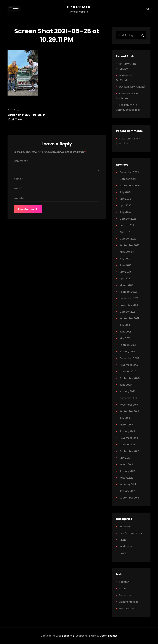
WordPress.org (128, 608)
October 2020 (128, 372)
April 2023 (125, 232)
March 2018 (126, 464)
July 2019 (125, 418)
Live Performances (131, 533)
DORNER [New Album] (132, 87)
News (123, 553)
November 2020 (129, 365)
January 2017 (127, 491)
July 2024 (125, 212)
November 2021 (129, 305)
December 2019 (129, 398)
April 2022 (125, 279)
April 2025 (125, 205)
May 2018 (125, 458)
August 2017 (127, 478)
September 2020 (130, 378)
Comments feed (129, 602)
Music (123, 540)
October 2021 (127, 312)
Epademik (79, 7)
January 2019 (127, 431)
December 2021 (129, 298)
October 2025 (128, 179)
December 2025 (129, 172)
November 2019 (129, 405)
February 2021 (128, 345)
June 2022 (126, 265)
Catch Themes (109, 636)
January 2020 (128, 391)
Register (124, 582)
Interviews (126, 527)
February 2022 (128, 292)
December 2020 (129, 358)
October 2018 (128, 445)
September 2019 (129, 411)
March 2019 (126, 425)
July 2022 (125, 259)
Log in (122, 589)
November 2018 (129, 438)
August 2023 (127, 225)
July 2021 (125, 325)
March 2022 (127, 285)
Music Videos (127, 546)
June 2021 (125, 332)
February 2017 (128, 484)
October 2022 (128, 239)
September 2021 (129, 318)
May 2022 (125, 272)
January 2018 (127, 471)
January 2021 (127, 352)
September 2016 (129, 498)
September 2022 (130, 245)
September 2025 (130, 186)
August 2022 (127, 252)
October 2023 (128, 219)
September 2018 (129, 451)
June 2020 (126, 385)
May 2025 (125, 199)
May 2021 (125, 338)
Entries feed (126, 595)
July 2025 (125, 192)
